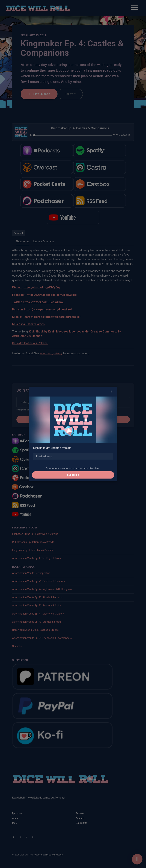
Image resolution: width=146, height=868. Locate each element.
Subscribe (73, 475)
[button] (111, 392)
